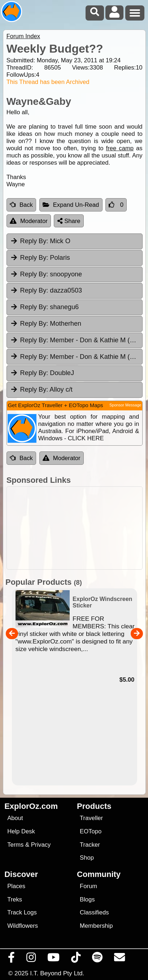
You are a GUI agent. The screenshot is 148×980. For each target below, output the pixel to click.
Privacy (41, 845)
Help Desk (21, 831)
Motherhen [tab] (46, 324)
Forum (88, 886)
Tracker (90, 845)
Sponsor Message (125, 405)
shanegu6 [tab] (44, 307)
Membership (96, 926)
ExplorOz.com (31, 806)
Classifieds (94, 912)
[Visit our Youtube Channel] (54, 959)
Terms (15, 845)
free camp (120, 148)
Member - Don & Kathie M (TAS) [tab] (76, 340)
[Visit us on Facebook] (12, 959)
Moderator (29, 221)
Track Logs (22, 912)
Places (16, 886)
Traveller (91, 818)
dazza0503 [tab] (46, 290)
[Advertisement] (78, 528)
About (15, 818)
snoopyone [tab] (46, 274)
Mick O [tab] (40, 241)
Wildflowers (23, 926)
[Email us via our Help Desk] (120, 959)
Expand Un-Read (71, 205)
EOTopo (91, 831)
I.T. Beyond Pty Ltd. (57, 973)
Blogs (87, 899)
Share (69, 221)
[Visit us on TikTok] (76, 959)
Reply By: (34, 241)
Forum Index (23, 36)
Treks (15, 899)
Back (21, 205)
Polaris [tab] (40, 258)
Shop (87, 858)
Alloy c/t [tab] (41, 389)
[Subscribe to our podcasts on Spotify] (97, 959)
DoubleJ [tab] (42, 373)
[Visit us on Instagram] (31, 959)
